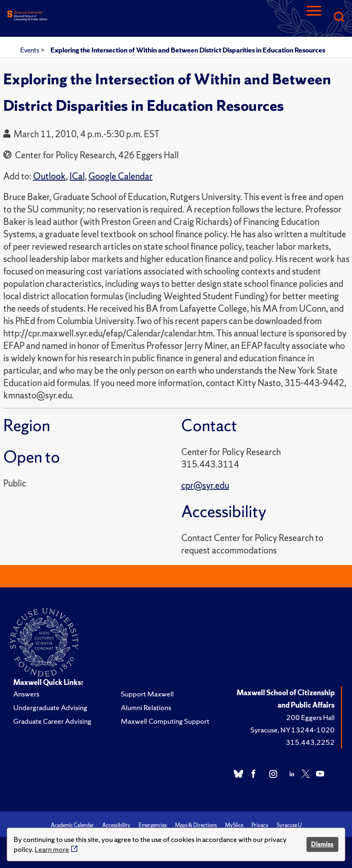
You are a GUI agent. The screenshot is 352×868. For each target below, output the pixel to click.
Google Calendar (121, 176)
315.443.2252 (310, 742)
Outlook (49, 176)
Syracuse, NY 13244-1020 (292, 730)
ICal (77, 176)
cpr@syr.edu (205, 485)
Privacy (260, 825)
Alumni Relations (146, 707)
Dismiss (322, 844)
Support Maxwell (147, 694)
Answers (26, 694)
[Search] (339, 18)
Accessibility (116, 825)
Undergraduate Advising (50, 707)
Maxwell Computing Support (165, 721)
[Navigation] (314, 18)
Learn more (52, 849)
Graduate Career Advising (52, 721)
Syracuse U (289, 825)
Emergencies (153, 825)
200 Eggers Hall (310, 717)
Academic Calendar (72, 825)
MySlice (234, 825)
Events (30, 50)
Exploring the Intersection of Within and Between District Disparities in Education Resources (188, 50)
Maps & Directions (196, 825)
